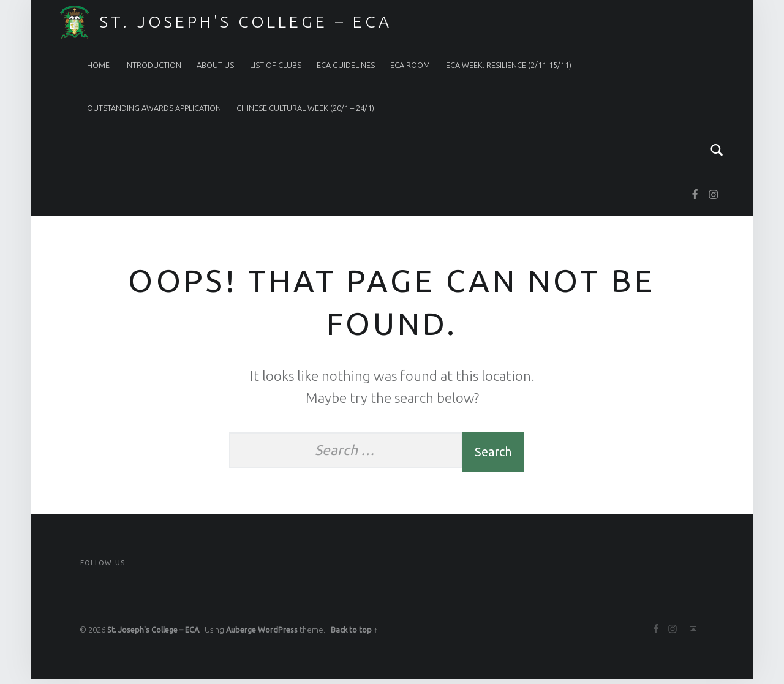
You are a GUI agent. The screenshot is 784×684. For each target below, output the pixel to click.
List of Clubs (276, 65)
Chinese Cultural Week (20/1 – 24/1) (305, 108)
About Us (215, 65)
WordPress (278, 634)
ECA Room (410, 65)
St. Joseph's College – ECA (246, 21)
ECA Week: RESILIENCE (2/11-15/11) (509, 65)
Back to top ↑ (354, 634)
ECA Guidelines (346, 65)
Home (98, 65)
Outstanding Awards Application (154, 108)
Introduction (153, 65)
